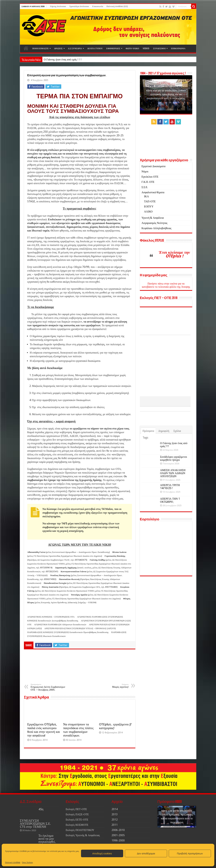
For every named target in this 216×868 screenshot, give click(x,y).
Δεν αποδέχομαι (146, 853)
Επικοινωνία (98, 6)
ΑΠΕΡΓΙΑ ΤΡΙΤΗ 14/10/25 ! (170, 509)
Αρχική (26, 48)
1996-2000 (118, 840)
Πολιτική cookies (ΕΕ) (117, 6)
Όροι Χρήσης (27, 862)
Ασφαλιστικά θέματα (153, 192)
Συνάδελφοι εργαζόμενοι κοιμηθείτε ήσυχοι (174, 480)
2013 (115, 814)
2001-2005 (118, 835)
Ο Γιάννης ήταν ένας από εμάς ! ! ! (63, 60)
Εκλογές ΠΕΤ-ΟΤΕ (76, 809)
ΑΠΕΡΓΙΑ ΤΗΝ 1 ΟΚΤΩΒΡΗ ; (170, 522)
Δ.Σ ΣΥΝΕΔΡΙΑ (75, 48)
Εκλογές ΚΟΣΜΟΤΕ (77, 825)
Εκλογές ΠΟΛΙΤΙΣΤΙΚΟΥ (80, 830)
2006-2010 (118, 830)
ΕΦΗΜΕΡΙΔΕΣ (113, 48)
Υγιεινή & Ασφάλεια (153, 218)
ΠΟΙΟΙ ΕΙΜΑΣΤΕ (41, 48)
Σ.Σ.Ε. (145, 187)
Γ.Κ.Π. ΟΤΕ (148, 182)
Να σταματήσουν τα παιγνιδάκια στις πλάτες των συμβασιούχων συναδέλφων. (78, 730)
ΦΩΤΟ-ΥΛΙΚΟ (132, 48)
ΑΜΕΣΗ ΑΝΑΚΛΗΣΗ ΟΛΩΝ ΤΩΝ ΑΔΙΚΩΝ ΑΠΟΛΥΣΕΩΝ (173, 495)
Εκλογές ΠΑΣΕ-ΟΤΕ (77, 814)
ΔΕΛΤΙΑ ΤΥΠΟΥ (95, 48)
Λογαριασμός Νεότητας (154, 223)
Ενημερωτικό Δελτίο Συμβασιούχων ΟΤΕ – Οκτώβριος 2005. (48, 687)
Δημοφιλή (164, 453)
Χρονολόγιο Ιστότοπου (79, 6)
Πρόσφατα (148, 453)
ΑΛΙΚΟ (148, 212)
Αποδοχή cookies (102, 853)
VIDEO (146, 48)
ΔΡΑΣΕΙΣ (58, 48)
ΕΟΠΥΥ (149, 206)
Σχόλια (177, 453)
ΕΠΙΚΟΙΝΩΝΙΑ (178, 48)
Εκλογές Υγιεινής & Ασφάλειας (83, 835)
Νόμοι (145, 171)
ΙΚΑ (146, 196)
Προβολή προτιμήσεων (190, 853)
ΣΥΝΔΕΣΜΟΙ (159, 48)
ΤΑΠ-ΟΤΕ (150, 201)
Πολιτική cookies (13, 862)
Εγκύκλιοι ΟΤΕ (150, 177)
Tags (145, 460)
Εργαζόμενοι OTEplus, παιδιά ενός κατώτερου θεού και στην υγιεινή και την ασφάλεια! (44, 730)
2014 (115, 809)
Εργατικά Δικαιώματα (154, 166)
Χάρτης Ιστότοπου (58, 6)
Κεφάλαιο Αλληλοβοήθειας (157, 228)
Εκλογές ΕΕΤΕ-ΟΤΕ (77, 820)
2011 (115, 825)
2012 (115, 820)
